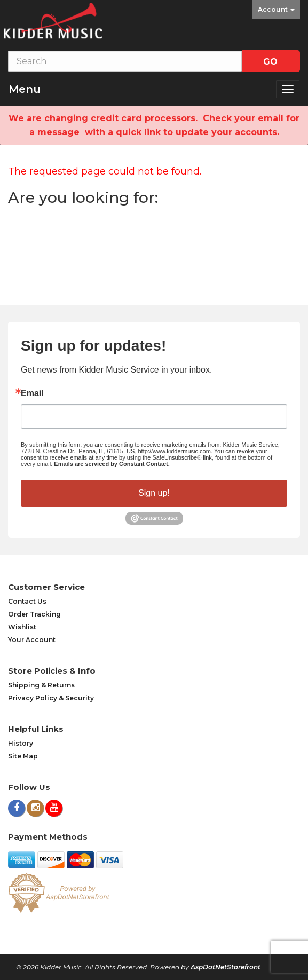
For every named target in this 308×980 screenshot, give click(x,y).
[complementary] (231, 921)
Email (32, 393)
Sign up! (154, 493)
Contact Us (27, 601)
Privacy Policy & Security (51, 698)
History (21, 743)
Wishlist (22, 627)
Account (276, 9)
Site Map (23, 756)
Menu (25, 89)
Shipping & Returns (41, 685)
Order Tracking (34, 614)
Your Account (32, 640)
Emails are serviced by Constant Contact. (112, 464)
